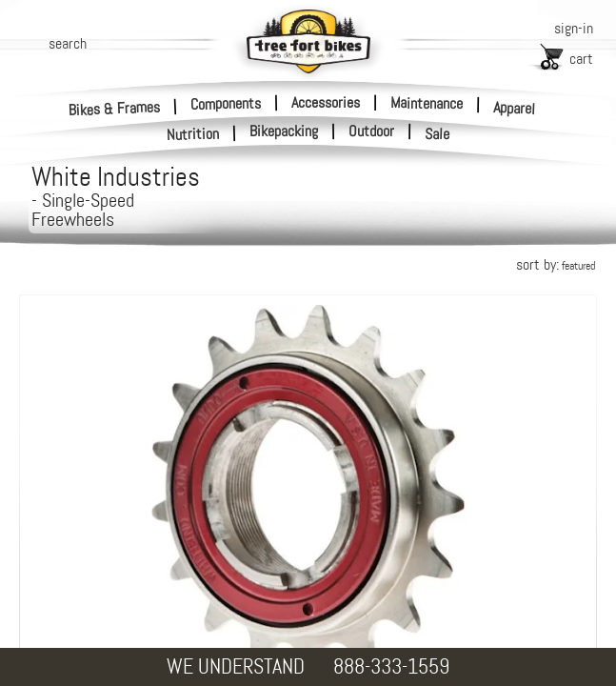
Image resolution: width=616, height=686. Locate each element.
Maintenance (427, 103)
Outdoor (371, 131)
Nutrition (193, 134)
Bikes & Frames (115, 108)
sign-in (574, 28)
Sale (437, 134)
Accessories (326, 102)
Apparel (515, 108)
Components (226, 103)
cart (581, 59)
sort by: (556, 264)
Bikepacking (284, 131)
